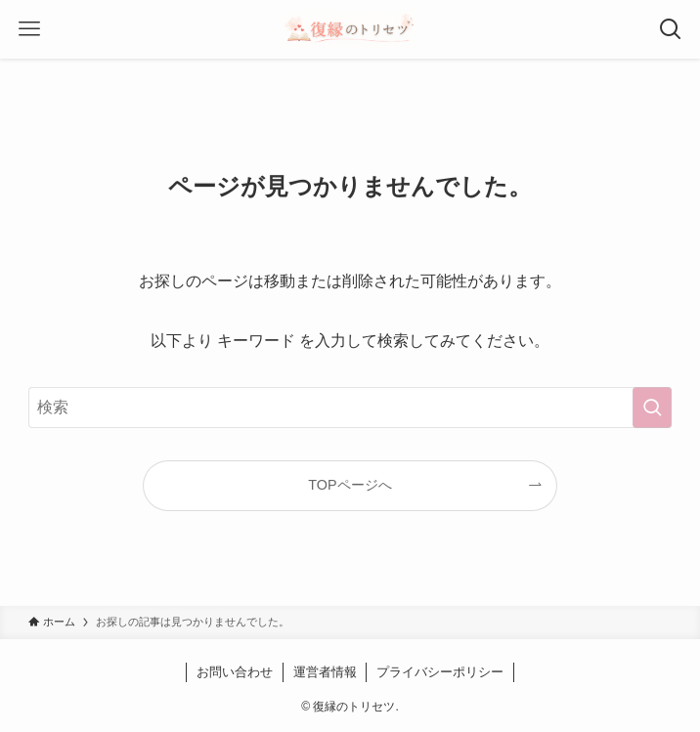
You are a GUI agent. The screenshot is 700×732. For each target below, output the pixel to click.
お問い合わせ (235, 672)
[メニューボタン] (29, 29)
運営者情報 (325, 672)
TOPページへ (350, 485)
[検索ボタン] (671, 29)
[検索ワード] (350, 408)
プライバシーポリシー (440, 672)
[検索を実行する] (652, 408)
